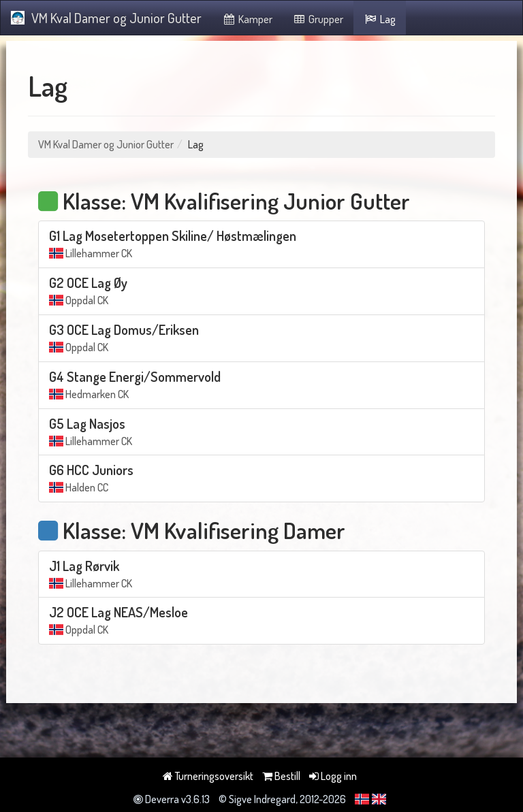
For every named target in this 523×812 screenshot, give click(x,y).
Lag (380, 19)
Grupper (318, 19)
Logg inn (333, 776)
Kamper (247, 19)
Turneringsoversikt (208, 776)
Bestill (281, 776)
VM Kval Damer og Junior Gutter (106, 18)
